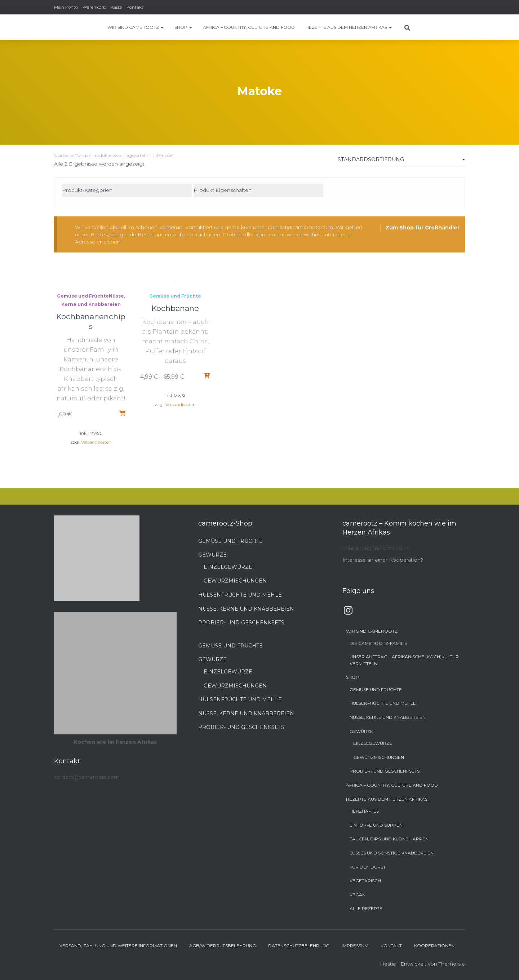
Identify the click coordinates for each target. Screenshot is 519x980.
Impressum (355, 946)
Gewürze (212, 555)
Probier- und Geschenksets (241, 623)
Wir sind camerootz (136, 27)
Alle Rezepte (366, 908)
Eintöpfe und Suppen (376, 825)
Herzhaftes (364, 811)
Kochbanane (175, 308)
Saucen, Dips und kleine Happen (389, 839)
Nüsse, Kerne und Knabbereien (246, 609)
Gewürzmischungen (235, 581)
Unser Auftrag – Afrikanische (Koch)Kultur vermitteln (404, 660)
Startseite (64, 155)
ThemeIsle (452, 964)
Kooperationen (434, 946)
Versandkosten (96, 442)
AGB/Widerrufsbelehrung (223, 946)
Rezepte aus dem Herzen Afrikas (349, 27)
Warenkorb (94, 7)
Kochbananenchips (91, 321)
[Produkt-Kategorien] (127, 190)
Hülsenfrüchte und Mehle (240, 595)
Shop (183, 27)
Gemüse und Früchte (83, 296)
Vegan (358, 895)
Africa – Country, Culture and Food (249, 27)
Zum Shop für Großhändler (423, 228)
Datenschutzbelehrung (299, 946)
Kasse (116, 7)
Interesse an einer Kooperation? (383, 560)
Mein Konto (66, 7)
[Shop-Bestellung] (401, 161)
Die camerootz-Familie (378, 643)
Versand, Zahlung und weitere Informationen (118, 946)
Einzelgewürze (228, 567)
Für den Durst (368, 867)
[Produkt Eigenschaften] (258, 190)
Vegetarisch (365, 881)
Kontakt (135, 7)
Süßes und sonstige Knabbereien (392, 853)
